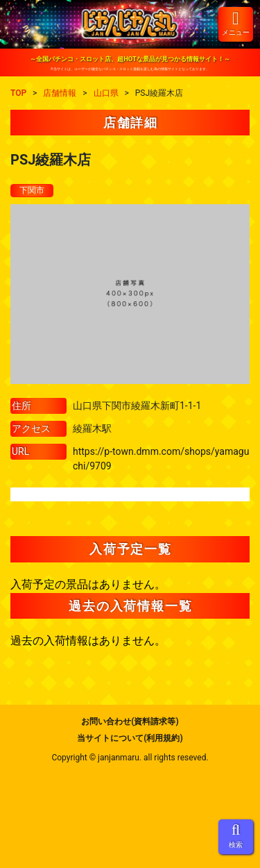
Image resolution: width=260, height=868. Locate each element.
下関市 (32, 190)
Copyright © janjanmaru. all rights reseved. (130, 758)
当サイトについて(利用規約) (130, 738)
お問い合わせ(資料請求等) (130, 721)
